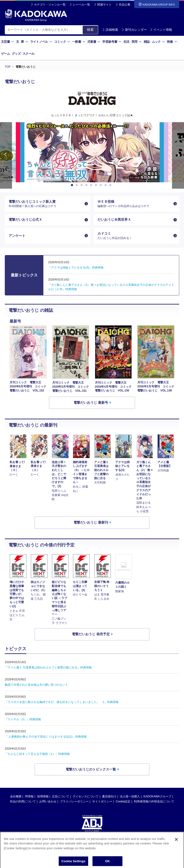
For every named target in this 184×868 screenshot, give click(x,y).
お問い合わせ (48, 802)
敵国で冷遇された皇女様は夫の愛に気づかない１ (36, 685)
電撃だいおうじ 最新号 (91, 403)
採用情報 (43, 797)
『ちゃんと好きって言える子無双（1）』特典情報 (37, 754)
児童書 (94, 42)
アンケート (17, 236)
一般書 (79, 42)
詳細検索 (110, 30)
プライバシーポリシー (74, 802)
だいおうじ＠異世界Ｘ (114, 220)
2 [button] (78, 185)
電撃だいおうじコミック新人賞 (46, 204)
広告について (61, 797)
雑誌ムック (154, 42)
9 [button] (111, 185)
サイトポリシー (102, 802)
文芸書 (8, 42)
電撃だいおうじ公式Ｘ (25, 220)
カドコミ (135, 236)
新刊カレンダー (134, 30)
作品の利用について (23, 802)
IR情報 (29, 797)
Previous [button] (6, 155)
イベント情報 (161, 30)
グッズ (16, 54)
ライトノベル (41, 42)
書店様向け (109, 797)
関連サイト (104, 5)
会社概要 (16, 797)
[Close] (176, 850)
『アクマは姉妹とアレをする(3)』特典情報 (76, 268)
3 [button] (82, 185)
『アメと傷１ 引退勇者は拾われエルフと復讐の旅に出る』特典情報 (48, 668)
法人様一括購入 (130, 797)
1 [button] (73, 185)
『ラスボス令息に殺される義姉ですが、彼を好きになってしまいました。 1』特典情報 (62, 703)
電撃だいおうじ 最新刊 (91, 523)
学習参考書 (112, 42)
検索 (90, 30)
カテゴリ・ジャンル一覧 (50, 5)
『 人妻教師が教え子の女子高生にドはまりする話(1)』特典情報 (46, 737)
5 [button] (92, 185)
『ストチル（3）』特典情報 (23, 720)
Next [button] (178, 155)
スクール (28, 54)
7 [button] (102, 185)
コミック (62, 42)
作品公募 (125, 5)
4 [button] (87, 185)
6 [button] (97, 185)
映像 (172, 42)
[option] (92, 152)
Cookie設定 (123, 802)
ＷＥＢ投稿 (135, 204)
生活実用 (133, 42)
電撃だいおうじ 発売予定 (91, 635)
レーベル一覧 (81, 5)
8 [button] (106, 185)
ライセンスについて (86, 797)
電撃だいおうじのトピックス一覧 (91, 770)
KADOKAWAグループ (157, 797)
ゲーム (5, 54)
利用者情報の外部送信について (154, 802)
